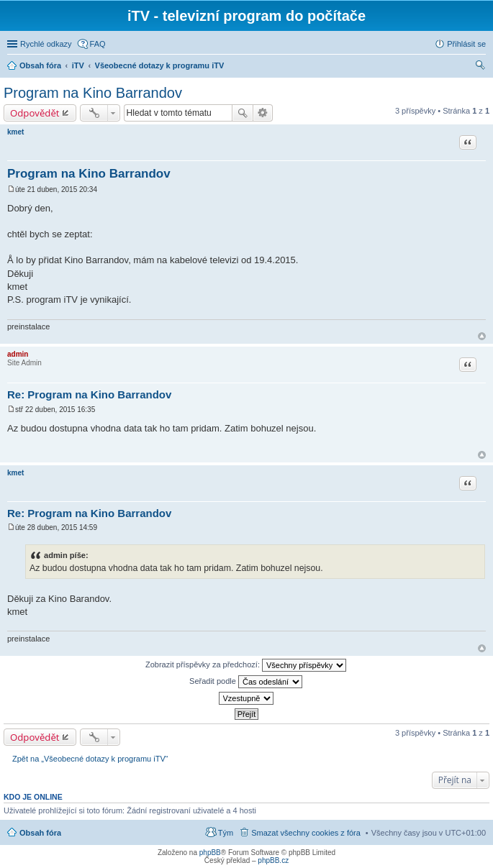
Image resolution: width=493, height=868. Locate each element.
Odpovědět (35, 113)
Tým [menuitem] (226, 833)
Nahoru (482, 336)
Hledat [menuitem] (480, 67)
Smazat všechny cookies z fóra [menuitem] (306, 833)
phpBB (210, 853)
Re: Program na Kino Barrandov (89, 394)
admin (18, 354)
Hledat (243, 113)
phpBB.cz (273, 860)
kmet (15, 132)
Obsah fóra (40, 833)
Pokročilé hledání (263, 113)
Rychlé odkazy (46, 44)
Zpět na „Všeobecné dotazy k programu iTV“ (90, 759)
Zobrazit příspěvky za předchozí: (246, 665)
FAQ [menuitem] (98, 44)
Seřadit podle (246, 682)
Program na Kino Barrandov (93, 93)
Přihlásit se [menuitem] (466, 44)
